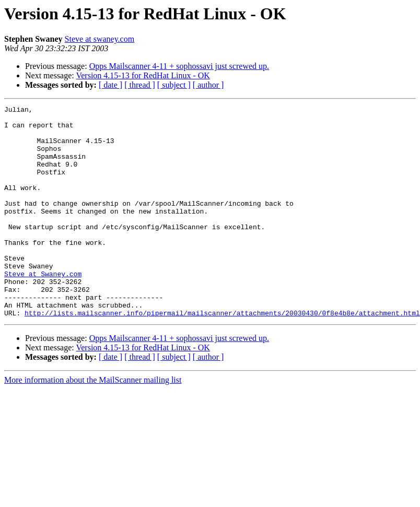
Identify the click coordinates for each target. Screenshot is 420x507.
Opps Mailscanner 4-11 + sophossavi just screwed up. (179, 66)
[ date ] (110, 85)
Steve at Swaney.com (43, 308)
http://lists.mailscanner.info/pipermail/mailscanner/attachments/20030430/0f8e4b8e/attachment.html (222, 355)
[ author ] (208, 85)
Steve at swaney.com (100, 39)
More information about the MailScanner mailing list (93, 422)
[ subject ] (174, 85)
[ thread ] (140, 85)
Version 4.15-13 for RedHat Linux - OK (143, 75)
